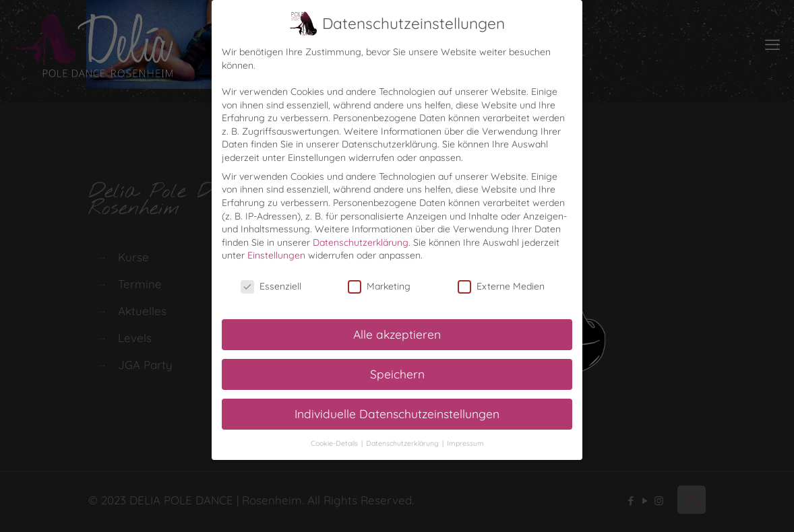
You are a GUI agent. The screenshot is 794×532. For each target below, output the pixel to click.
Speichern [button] (397, 374)
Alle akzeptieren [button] (397, 334)
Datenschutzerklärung (361, 242)
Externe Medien (501, 287)
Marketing (379, 287)
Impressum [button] (465, 443)
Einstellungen (276, 255)
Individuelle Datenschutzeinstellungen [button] (397, 413)
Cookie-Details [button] (335, 443)
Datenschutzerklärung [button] (403, 443)
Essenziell (271, 287)
